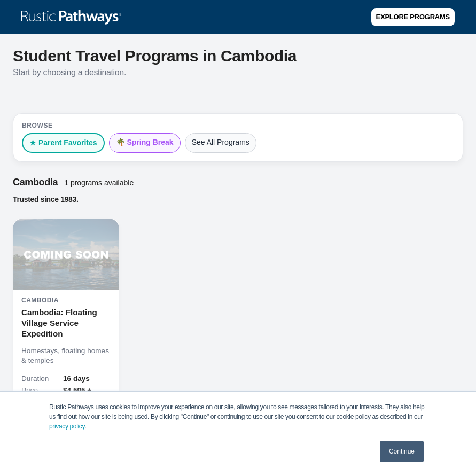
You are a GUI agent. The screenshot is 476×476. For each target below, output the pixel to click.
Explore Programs (413, 17)
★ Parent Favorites (63, 143)
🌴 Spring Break (145, 142)
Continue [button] (402, 451)
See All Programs (221, 142)
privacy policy (67, 426)
